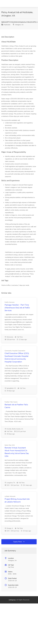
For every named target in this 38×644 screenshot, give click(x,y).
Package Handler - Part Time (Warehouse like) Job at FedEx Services (17, 308)
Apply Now (19, 542)
